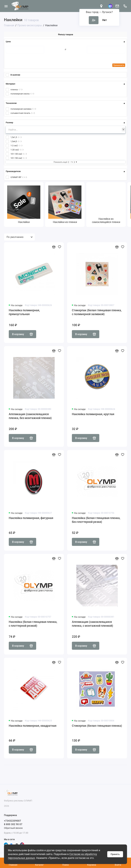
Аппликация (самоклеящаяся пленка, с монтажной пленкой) (92, 624)
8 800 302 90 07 (13, 824)
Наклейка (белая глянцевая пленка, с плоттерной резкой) (33, 624)
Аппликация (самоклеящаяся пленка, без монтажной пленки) (30, 416)
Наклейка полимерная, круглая (93, 414)
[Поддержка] (125, 6)
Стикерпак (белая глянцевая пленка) (97, 726)
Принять (115, 854)
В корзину (22, 334)
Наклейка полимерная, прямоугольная (24, 312)
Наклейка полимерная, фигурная (31, 518)
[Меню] (6, 6)
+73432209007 (13, 821)
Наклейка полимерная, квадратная (33, 726)
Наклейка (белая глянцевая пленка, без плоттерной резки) (96, 520)
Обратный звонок (13, 828)
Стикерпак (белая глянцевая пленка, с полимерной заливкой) (97, 312)
